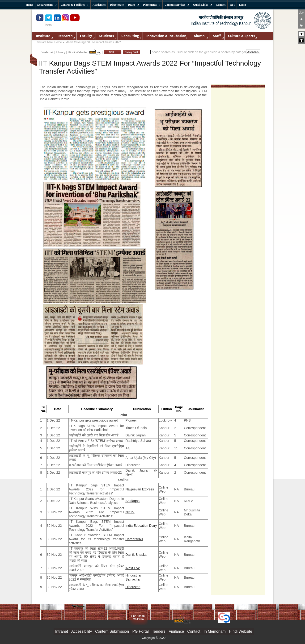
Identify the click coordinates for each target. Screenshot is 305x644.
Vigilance (176, 631)
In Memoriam (214, 631)
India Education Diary (141, 526)
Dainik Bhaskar (136, 555)
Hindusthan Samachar (134, 577)
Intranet (62, 631)
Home (58, 42)
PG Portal (140, 631)
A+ (301, 13)
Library (61, 52)
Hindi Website (77, 52)
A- (301, 25)
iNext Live (133, 568)
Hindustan (133, 587)
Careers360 (134, 539)
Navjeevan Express (140, 489)
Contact (194, 631)
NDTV (130, 512)
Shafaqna (132, 501)
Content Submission (112, 631)
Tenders (159, 631)
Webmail (47, 52)
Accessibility (82, 631)
